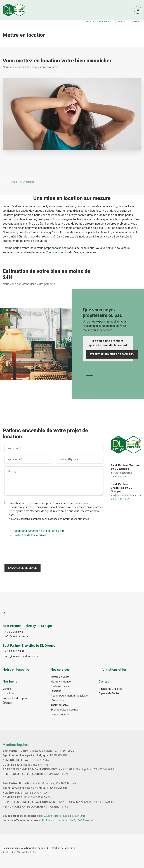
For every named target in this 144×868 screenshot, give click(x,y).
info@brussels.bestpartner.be (126, 495)
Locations (8, 694)
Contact (105, 682)
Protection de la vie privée (63, 848)
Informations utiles (113, 670)
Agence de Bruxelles (110, 689)
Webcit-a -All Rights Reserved (24, 852)
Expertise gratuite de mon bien (112, 355)
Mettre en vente (60, 677)
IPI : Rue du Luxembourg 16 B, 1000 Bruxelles (67, 821)
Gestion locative (60, 686)
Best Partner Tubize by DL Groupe (125, 467)
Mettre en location (62, 682)
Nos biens (10, 682)
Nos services (106, 21)
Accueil (90, 21)
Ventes (7, 689)
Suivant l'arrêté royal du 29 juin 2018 (64, 816)
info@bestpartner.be (121, 473)
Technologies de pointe (64, 710)
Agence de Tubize (109, 694)
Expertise (56, 691)
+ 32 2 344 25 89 (121, 499)
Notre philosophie (16, 670)
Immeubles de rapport (16, 698)
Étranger (8, 703)
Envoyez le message (23, 568)
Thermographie (60, 705)
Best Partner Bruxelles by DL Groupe (121, 488)
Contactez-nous (25, 182)
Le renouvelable (60, 714)
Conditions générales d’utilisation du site (24, 848)
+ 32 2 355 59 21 (121, 477)
